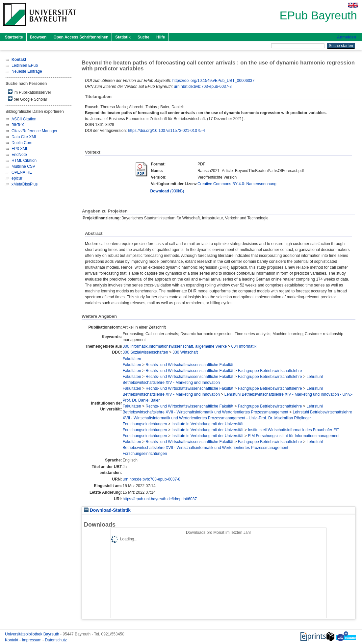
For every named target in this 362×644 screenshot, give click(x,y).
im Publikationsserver (29, 92)
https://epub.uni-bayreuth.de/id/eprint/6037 (160, 499)
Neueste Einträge (27, 71)
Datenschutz (56, 640)
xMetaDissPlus (25, 184)
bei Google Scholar (27, 99)
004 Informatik (244, 346)
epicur (17, 178)
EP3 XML (20, 149)
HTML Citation (24, 161)
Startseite (14, 37)
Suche (143, 37)
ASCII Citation (24, 119)
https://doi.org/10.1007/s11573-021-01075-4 (167, 131)
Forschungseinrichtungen (145, 424)
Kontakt (12, 640)
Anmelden (347, 37)
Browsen (38, 37)
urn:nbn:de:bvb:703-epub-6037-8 (203, 87)
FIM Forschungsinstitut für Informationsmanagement (294, 436)
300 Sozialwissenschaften (145, 352)
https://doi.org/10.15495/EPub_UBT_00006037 (214, 81)
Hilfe (161, 37)
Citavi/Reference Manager (34, 131)
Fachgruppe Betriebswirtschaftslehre (270, 371)
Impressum (32, 640)
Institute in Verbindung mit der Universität (207, 424)
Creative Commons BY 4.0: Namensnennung (237, 184)
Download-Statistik (107, 510)
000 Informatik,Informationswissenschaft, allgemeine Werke (175, 346)
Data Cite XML (24, 137)
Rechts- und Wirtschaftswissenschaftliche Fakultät (189, 365)
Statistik (123, 37)
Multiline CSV (23, 166)
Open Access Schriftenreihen (81, 37)
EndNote (19, 155)
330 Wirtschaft (185, 352)
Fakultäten (132, 359)
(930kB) (167, 191)
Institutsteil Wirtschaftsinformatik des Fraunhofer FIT (293, 430)
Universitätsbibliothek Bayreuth (33, 634)
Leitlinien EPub (25, 65)
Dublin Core (22, 143)
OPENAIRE (22, 172)
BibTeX (18, 125)
